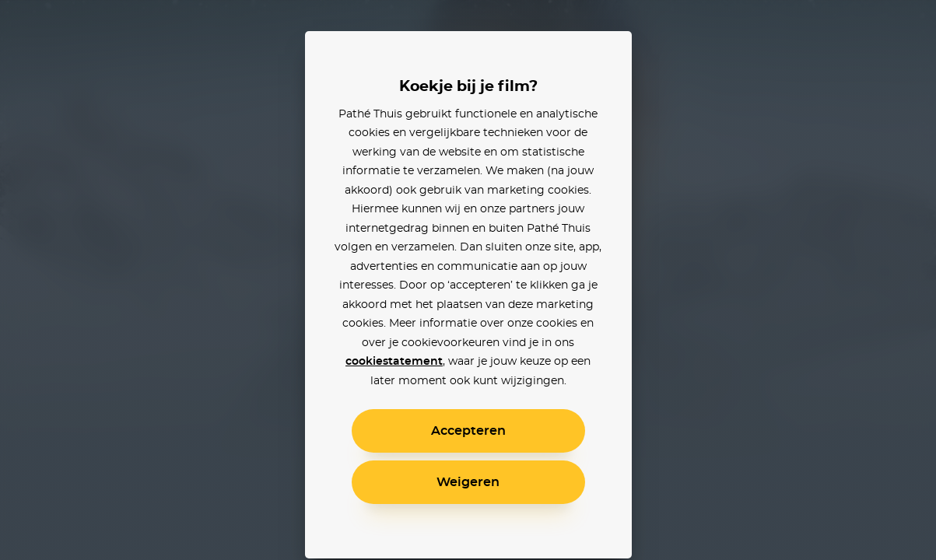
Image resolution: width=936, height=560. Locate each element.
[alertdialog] (468, 280)
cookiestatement (394, 362)
